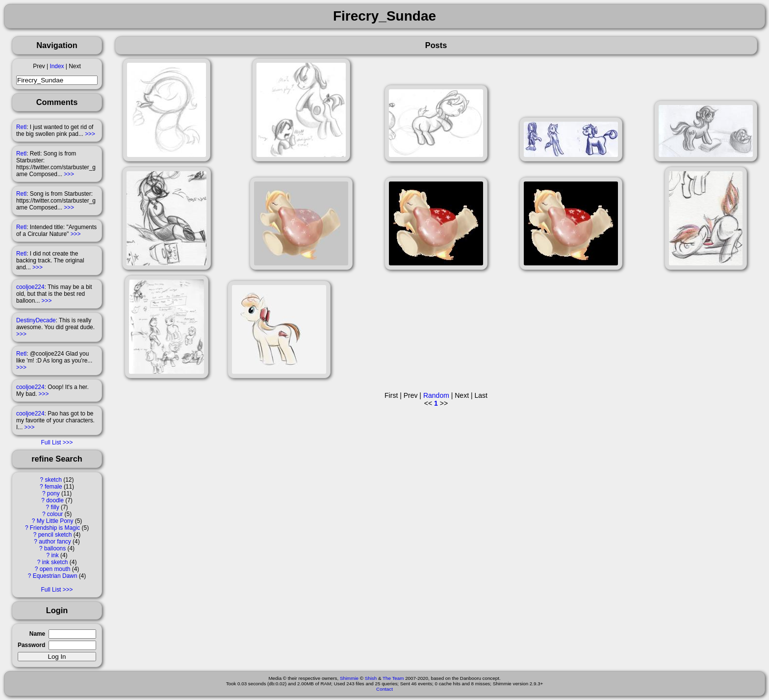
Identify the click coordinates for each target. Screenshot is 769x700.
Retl (21, 127)
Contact (384, 689)
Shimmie (349, 678)
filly (55, 507)
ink (55, 555)
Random (436, 395)
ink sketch (55, 562)
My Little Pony (55, 521)
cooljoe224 (30, 287)
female (53, 487)
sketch (53, 480)
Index (57, 66)
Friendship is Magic (55, 528)
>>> (90, 134)
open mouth (55, 569)
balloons (55, 548)
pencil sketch (55, 535)
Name (37, 634)
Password (31, 645)
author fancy (55, 542)
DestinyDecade (36, 320)
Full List (51, 442)
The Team (393, 678)
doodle (55, 500)
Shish (371, 678)
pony (53, 493)
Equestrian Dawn (55, 576)
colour (55, 514)
